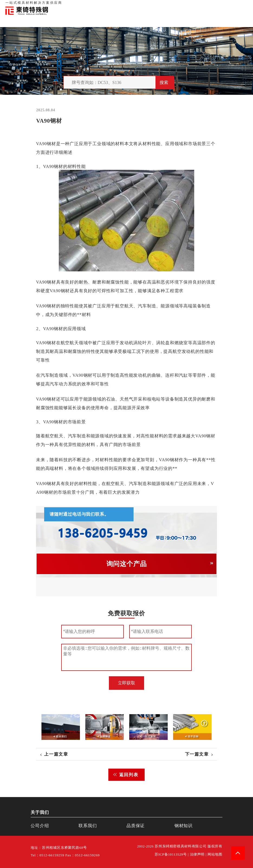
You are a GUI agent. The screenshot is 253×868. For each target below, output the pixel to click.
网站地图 (215, 854)
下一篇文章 (197, 754)
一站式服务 (223, 5)
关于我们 (171, 5)
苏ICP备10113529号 (171, 854)
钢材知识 (242, 5)
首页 (158, 5)
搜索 (164, 82)
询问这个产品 (127, 564)
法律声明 (197, 854)
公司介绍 (40, 826)
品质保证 (188, 5)
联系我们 (205, 5)
